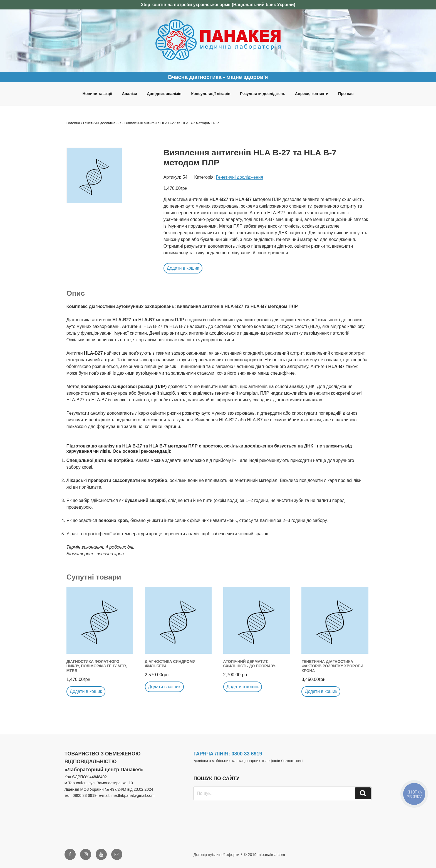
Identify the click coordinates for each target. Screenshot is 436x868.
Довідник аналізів (164, 94)
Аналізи (129, 94)
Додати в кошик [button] (183, 268)
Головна (73, 123)
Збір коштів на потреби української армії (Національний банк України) (218, 5)
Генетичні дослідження (102, 123)
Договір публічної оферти (216, 855)
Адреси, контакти (312, 94)
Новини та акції (97, 94)
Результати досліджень (263, 94)
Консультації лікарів (211, 94)
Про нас (346, 94)
